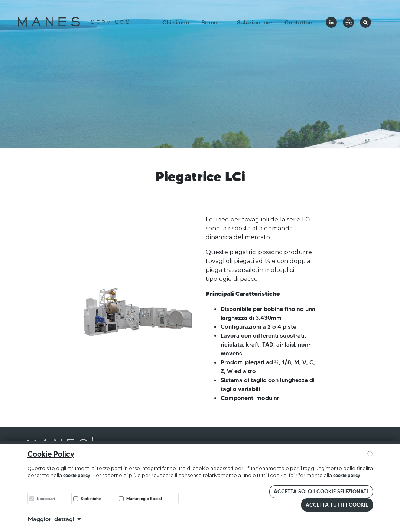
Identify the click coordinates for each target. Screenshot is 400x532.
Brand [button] (209, 22)
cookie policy (77, 475)
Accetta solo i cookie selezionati (321, 492)
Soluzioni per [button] (255, 22)
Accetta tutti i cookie (337, 505)
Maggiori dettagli (54, 519)
